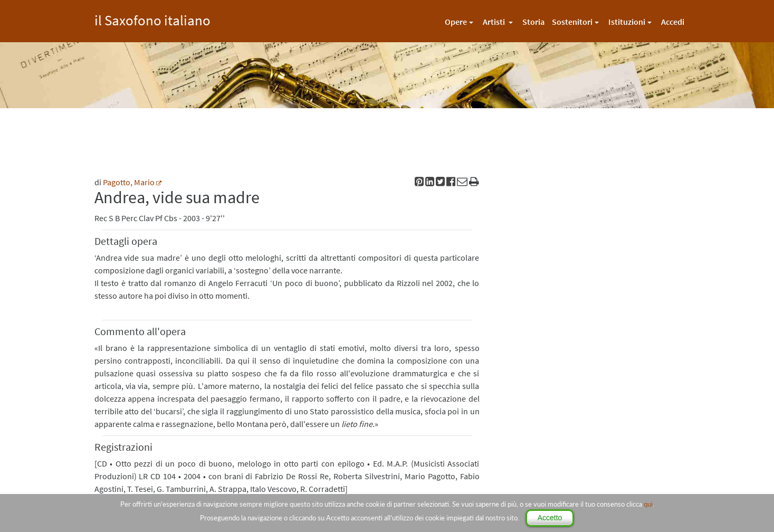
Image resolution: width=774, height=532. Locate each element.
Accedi (673, 22)
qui (648, 504)
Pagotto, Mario (129, 182)
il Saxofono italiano (152, 19)
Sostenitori (572, 22)
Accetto (550, 518)
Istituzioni (627, 22)
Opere (456, 22)
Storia (533, 22)
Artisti (495, 22)
